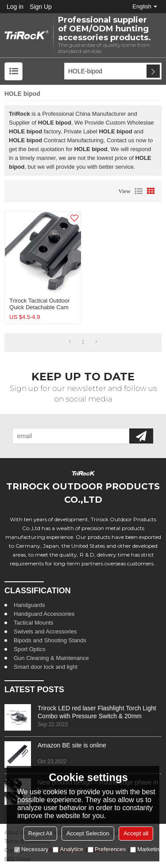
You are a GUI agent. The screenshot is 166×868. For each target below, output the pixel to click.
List (139, 191)
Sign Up (41, 7)
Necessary (31, 849)
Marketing (146, 849)
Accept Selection (88, 833)
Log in (15, 7)
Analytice (68, 849)
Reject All (40, 833)
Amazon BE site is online (72, 745)
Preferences (107, 849)
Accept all (136, 833)
